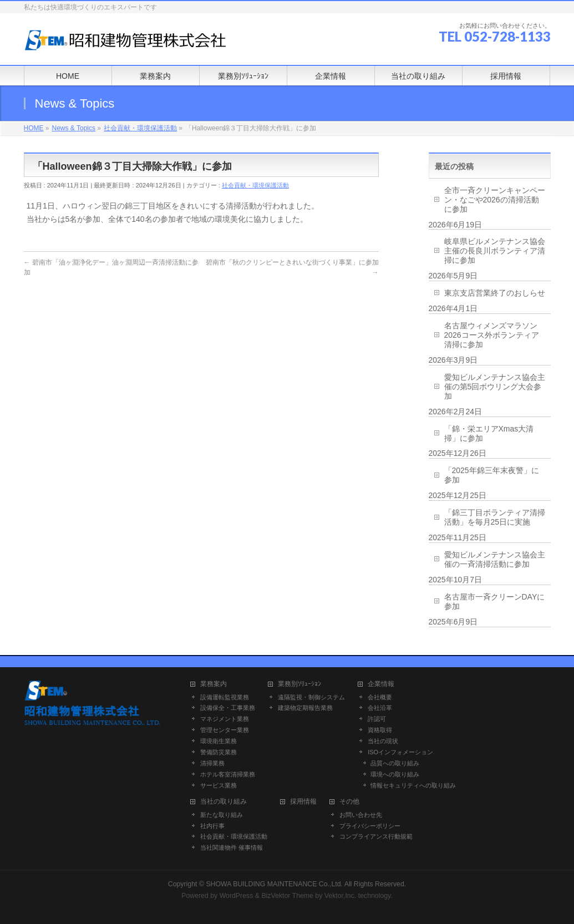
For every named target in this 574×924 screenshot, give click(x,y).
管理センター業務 (225, 730)
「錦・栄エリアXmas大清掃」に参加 (489, 433)
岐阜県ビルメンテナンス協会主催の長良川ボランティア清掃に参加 (495, 251)
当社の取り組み (223, 802)
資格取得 (380, 730)
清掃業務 (212, 763)
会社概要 (380, 697)
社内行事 (212, 826)
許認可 (377, 719)
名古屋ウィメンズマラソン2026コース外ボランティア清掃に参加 (492, 335)
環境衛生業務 (219, 741)
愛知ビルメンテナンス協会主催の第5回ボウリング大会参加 (495, 387)
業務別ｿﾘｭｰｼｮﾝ (299, 684)
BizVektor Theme (287, 896)
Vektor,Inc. (341, 896)
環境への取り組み (395, 774)
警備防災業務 (219, 752)
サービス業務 (219, 785)
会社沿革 (380, 708)
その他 (349, 802)
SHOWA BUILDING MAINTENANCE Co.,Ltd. (274, 884)
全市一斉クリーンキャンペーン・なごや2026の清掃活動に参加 (495, 200)
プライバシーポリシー (370, 826)
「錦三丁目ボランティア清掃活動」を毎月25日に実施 (495, 517)
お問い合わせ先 (361, 815)
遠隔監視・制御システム (311, 697)
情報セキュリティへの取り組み (413, 785)
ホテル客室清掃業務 (228, 774)
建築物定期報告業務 (305, 708)
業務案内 (214, 684)
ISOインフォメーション (400, 752)
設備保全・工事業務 (228, 708)
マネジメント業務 (225, 719)
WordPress (237, 896)
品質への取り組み (395, 763)
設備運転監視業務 (225, 697)
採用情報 (303, 802)
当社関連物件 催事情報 (232, 847)
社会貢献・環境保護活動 (255, 185)
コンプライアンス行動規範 (376, 836)
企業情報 (381, 684)
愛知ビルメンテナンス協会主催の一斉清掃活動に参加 (495, 559)
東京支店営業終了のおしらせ (495, 293)
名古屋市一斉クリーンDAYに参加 (495, 601)
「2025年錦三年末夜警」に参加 (492, 475)
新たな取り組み (222, 815)
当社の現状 (383, 741)
